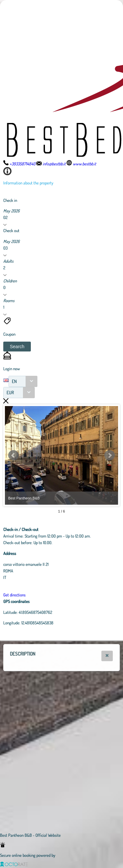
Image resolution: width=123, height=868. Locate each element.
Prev (13, 455)
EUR (10, 392)
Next (110, 455)
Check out (11, 230)
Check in (10, 200)
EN (14, 381)
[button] (17, 347)
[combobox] (23, 381)
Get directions (14, 595)
